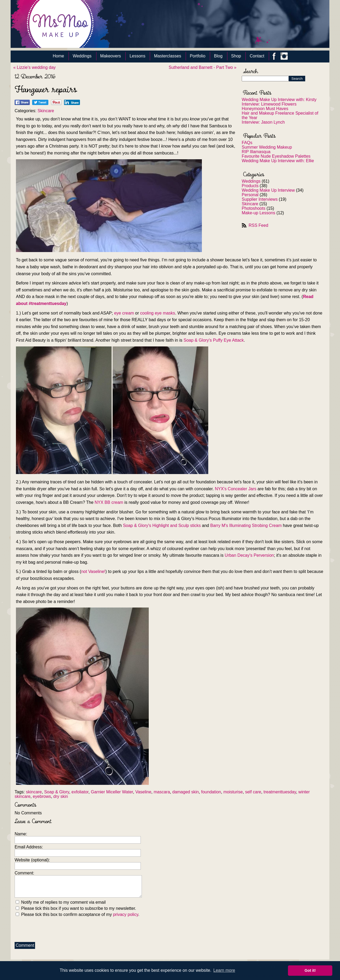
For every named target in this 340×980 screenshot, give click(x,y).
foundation (211, 792)
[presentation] (55, 928)
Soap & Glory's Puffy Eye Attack (214, 340)
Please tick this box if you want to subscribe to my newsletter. (76, 908)
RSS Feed (258, 225)
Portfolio (197, 56)
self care (253, 792)
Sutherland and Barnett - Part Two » (203, 67)
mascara (162, 792)
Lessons (138, 56)
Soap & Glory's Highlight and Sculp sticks (162, 525)
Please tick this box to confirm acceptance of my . (78, 914)
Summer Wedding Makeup (267, 147)
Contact (257, 56)
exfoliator (80, 792)
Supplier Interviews (260, 199)
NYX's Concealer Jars (236, 489)
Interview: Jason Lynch (263, 122)
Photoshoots (254, 208)
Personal (250, 195)
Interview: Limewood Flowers (269, 104)
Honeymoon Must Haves (265, 109)
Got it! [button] (310, 970)
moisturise (233, 792)
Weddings (82, 56)
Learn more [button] (224, 970)
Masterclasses (168, 56)
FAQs (247, 143)
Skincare (250, 204)
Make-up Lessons (258, 213)
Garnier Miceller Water (112, 792)
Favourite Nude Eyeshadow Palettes (276, 156)
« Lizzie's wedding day (35, 67)
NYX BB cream (109, 502)
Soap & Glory (57, 792)
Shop (236, 56)
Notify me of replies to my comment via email (61, 902)
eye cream (124, 313)
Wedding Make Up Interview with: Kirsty (279, 100)
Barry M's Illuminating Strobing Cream (246, 525)
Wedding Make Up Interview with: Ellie (278, 161)
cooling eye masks (158, 313)
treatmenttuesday (280, 792)
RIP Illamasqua (256, 152)
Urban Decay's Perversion (249, 555)
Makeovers (110, 56)
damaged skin (186, 792)
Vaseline (143, 792)
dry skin (61, 796)
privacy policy (126, 914)
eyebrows (42, 796)
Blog (218, 56)
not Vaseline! (93, 571)
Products (250, 186)
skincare (34, 792)
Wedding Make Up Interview (268, 190)
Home (59, 56)
